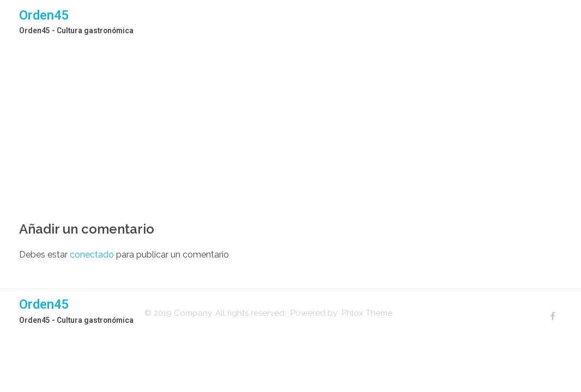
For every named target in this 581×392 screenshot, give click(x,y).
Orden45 (44, 15)
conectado (92, 255)
